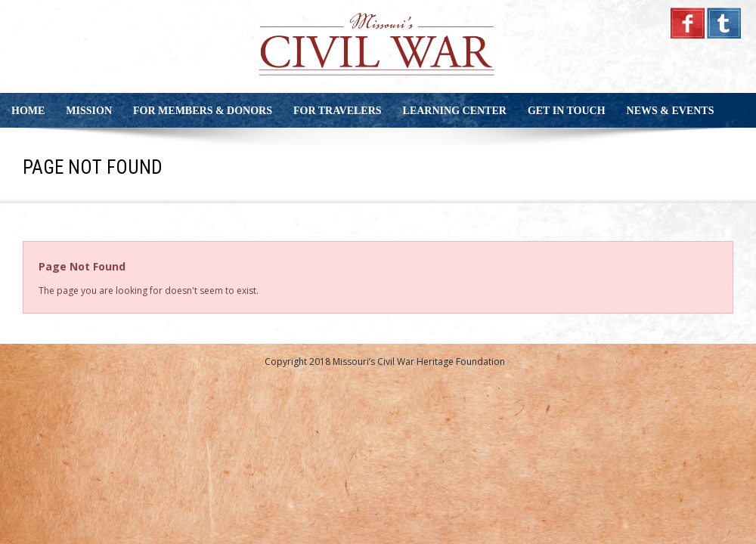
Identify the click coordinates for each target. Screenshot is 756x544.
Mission (89, 111)
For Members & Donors (203, 111)
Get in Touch (567, 111)
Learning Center (455, 111)
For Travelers (338, 111)
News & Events (671, 111)
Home (28, 111)
